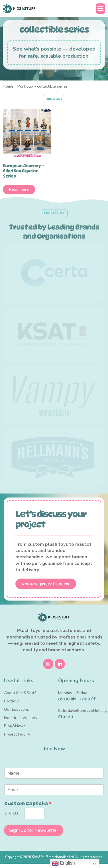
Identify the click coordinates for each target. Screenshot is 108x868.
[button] (100, 9)
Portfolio (25, 86)
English (63, 863)
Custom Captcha (28, 804)
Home (8, 86)
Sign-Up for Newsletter (34, 830)
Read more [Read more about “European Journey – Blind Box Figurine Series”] (19, 189)
